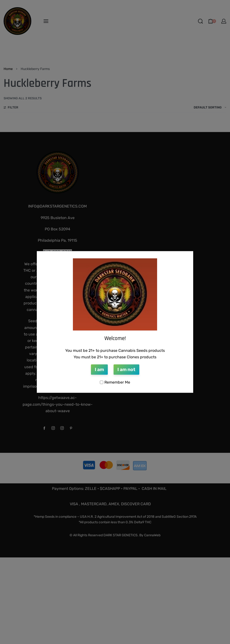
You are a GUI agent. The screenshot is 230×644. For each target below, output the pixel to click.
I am (99, 369)
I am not (126, 369)
